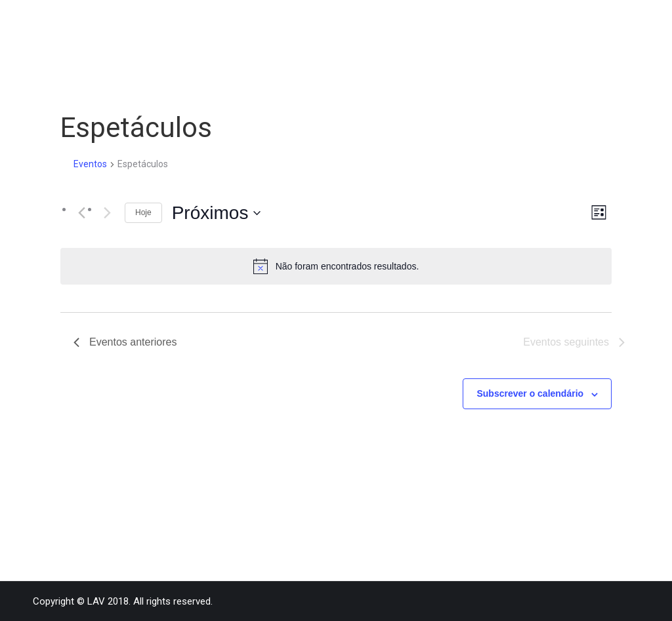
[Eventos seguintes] (107, 212)
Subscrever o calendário (530, 393)
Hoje (143, 212)
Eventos (90, 164)
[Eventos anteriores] (81, 212)
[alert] (336, 266)
